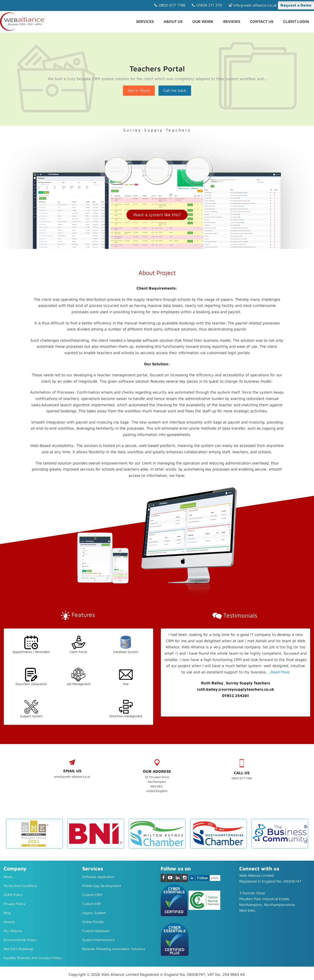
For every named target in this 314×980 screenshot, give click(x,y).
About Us (173, 21)
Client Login (296, 21)
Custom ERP (92, 904)
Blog (7, 913)
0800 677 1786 (170, 5)
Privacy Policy (15, 904)
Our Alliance (13, 931)
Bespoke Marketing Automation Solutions (114, 949)
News (8, 877)
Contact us (262, 21)
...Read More (279, 672)
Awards (9, 922)
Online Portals (93, 922)
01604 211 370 (207, 5)
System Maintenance (98, 940)
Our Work (203, 21)
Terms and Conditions (20, 886)
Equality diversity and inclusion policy (33, 958)
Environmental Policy (20, 940)
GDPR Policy (13, 895)
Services (145, 21)
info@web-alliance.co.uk (253, 5)
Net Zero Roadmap (18, 949)
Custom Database (96, 931)
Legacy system (94, 913)
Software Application (98, 877)
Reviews (232, 21)
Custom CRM (92, 895)
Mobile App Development (102, 886)
